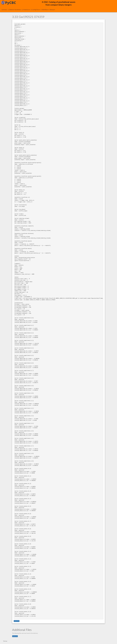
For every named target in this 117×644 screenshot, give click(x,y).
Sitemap (5, 641)
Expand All (15, 636)
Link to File (17, 621)
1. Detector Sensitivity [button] (15, 10)
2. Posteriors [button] (26, 10)
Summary (4, 10)
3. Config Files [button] (35, 10)
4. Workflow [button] (45, 10)
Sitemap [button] (52, 10)
